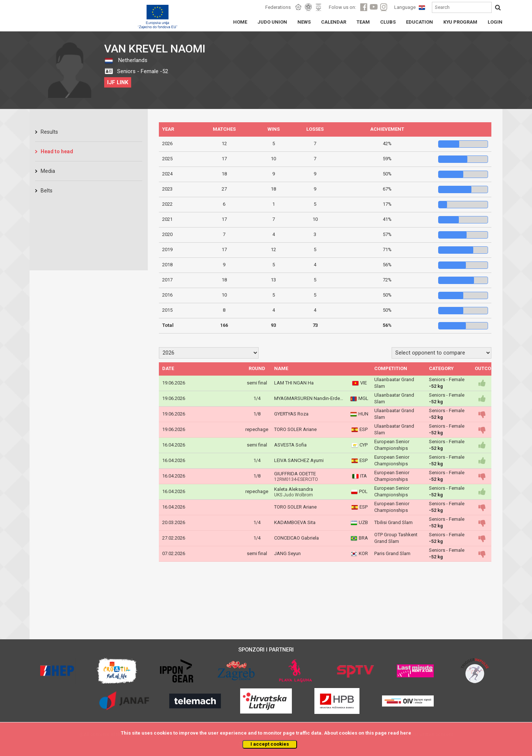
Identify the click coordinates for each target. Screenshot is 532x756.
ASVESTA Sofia (290, 445)
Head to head (57, 151)
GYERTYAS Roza (291, 414)
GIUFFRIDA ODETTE (295, 474)
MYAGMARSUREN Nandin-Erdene (310, 398)
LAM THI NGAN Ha (294, 383)
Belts (47, 191)
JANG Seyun (287, 553)
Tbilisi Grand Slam (393, 522)
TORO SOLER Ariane (295, 429)
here (406, 733)
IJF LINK (118, 82)
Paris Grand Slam (392, 553)
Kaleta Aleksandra (294, 489)
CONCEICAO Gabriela (296, 538)
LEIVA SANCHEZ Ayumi (299, 460)
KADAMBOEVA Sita (295, 522)
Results (49, 132)
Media (48, 171)
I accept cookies (270, 744)
